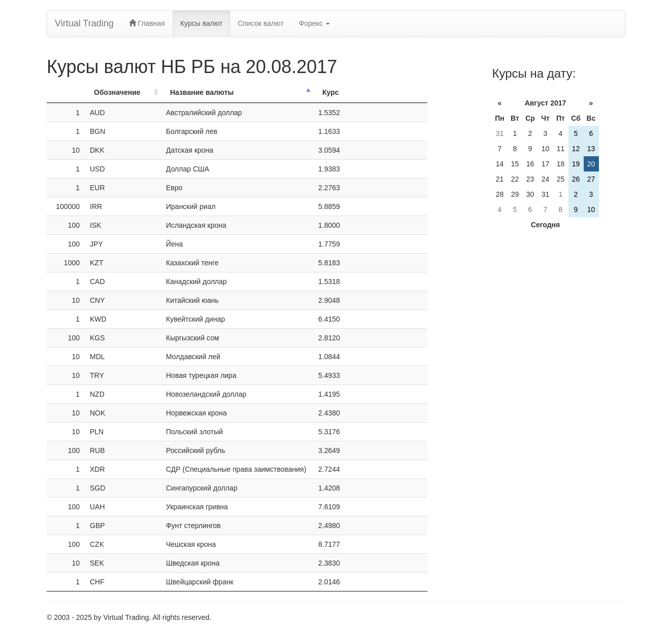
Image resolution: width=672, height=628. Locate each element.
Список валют (261, 23)
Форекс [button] (314, 23)
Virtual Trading (84, 23)
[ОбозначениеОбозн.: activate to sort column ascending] (123, 93)
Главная (147, 23)
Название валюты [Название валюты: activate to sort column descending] (202, 92)
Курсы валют (201, 23)
